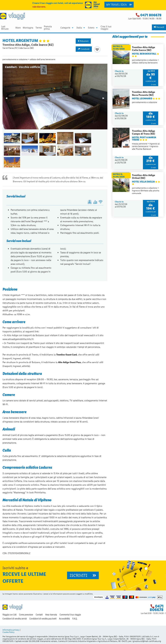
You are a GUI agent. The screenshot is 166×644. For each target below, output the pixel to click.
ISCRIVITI (83, 575)
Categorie (65, 28)
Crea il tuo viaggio (106, 28)
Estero (91, 28)
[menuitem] (7, 28)
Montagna (28, 28)
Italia (79, 28)
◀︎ (8, 99)
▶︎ (105, 99)
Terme (39, 28)
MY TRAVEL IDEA (119, 5)
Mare (18, 28)
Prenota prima (48, 28)
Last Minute (5, 28)
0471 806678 (151, 15)
